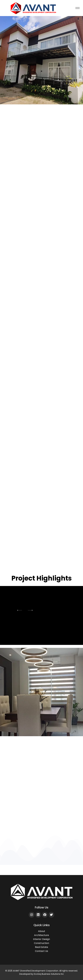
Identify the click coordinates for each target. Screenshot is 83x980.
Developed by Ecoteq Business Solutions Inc (42, 974)
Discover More (41, 828)
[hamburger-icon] (78, 8)
